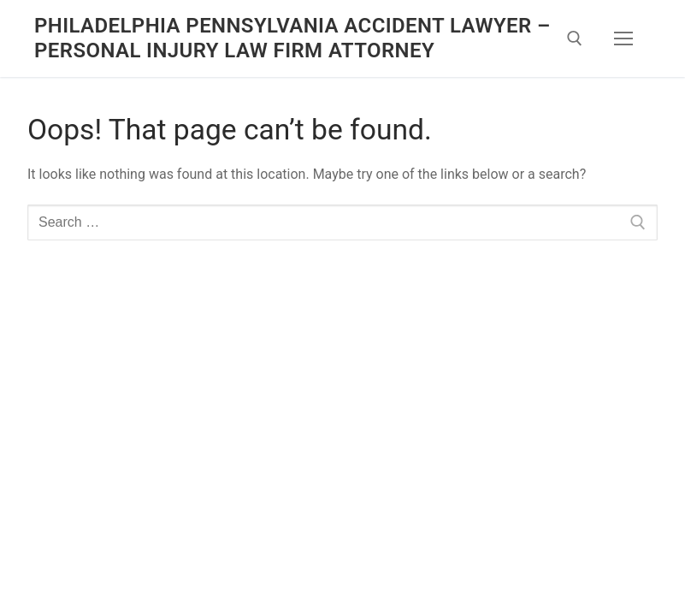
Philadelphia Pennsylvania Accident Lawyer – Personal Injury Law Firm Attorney (292, 38)
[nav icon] (623, 38)
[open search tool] (575, 38)
